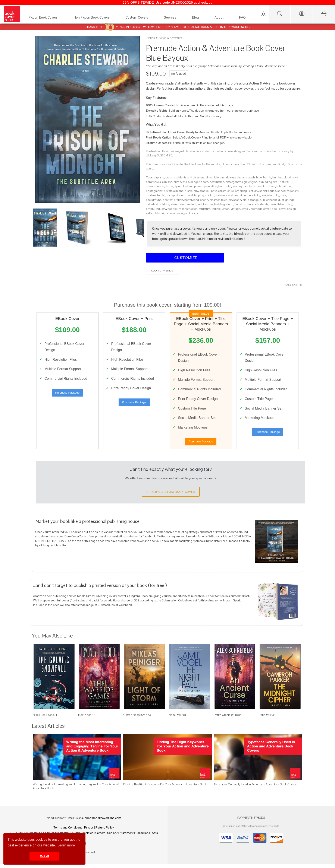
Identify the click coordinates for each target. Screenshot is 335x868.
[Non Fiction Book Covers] (95, 18)
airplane (159, 177)
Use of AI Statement (120, 837)
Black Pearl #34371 (45, 719)
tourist (161, 195)
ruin (262, 200)
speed (281, 191)
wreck (245, 209)
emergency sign (236, 182)
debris (264, 204)
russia (189, 191)
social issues (268, 191)
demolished (278, 204)
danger (195, 182)
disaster (215, 200)
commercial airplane (159, 182)
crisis (186, 182)
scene (204, 200)
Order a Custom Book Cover (171, 496)
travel (189, 195)
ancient (192, 204)
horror (188, 200)
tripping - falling (204, 195)
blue (259, 177)
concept (272, 200)
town (224, 200)
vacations (232, 195)
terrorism (293, 191)
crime (177, 182)
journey (237, 186)
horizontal (225, 186)
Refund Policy (105, 832)
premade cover (261, 209)
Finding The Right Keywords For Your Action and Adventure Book (165, 789)
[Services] (174, 18)
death (205, 182)
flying (178, 186)
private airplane (174, 191)
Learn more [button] (66, 845)
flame (169, 186)
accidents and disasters (189, 177)
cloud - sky (291, 177)
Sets (155, 837)
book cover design (284, 209)
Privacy (89, 832)
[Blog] (199, 18)
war (264, 195)
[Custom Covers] (140, 18)
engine (253, 182)
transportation (176, 195)
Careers (100, 837)
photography (154, 191)
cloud (230, 204)
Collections (143, 837)
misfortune (284, 186)
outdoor (164, 204)
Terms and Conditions (68, 832)
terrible (216, 209)
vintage (236, 209)
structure (205, 209)
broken (179, 200)
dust (281, 200)
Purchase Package (67, 395)
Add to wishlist (162, 271)
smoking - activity (247, 191)
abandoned (178, 204)
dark (283, 195)
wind (270, 195)
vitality (256, 195)
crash (169, 177)
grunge (290, 200)
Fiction (151, 38)
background (154, 200)
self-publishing (156, 213)
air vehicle (212, 177)
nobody (173, 209)
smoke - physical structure (217, 191)
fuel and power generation (200, 186)
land (196, 200)
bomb (267, 177)
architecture (205, 204)
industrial (152, 204)
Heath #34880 (88, 719)
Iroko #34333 (267, 719)
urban (226, 209)
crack (256, 204)
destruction (217, 182)
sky (196, 191)
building (220, 204)
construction (243, 204)
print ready (191, 213)
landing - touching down (259, 186)
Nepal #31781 (177, 719)
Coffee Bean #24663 (137, 719)
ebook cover (175, 213)
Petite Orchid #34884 (228, 719)
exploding (265, 182)
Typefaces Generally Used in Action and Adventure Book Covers (255, 789)
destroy (168, 200)
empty (150, 209)
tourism (151, 195)
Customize (185, 257)
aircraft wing (228, 177)
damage (253, 200)
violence (245, 195)
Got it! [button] (44, 856)
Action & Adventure (170, 38)
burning (277, 177)
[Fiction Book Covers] (47, 18)
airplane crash (246, 177)
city (277, 195)
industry (161, 209)
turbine (220, 195)
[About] (223, 18)
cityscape (235, 200)
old (245, 200)
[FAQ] (246, 18)
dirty (289, 204)
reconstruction (188, 209)
